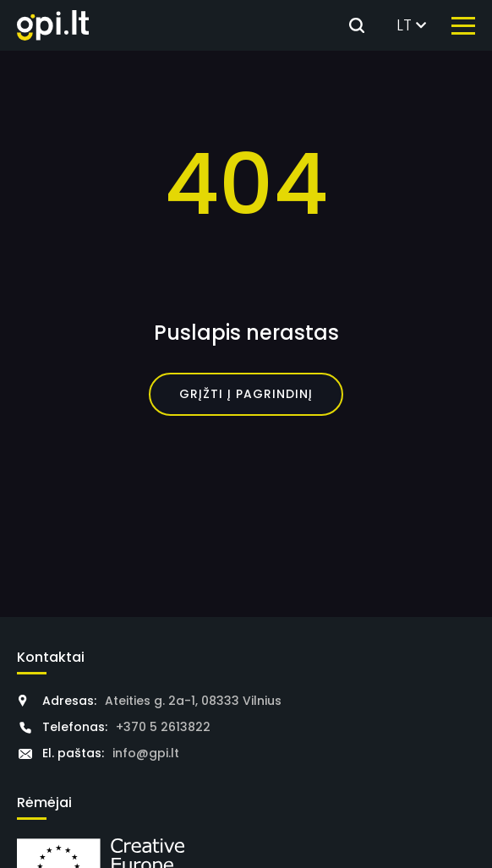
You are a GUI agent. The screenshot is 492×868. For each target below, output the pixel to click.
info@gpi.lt (146, 753)
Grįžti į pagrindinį (246, 394)
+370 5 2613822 (163, 727)
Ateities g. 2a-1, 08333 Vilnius (193, 701)
